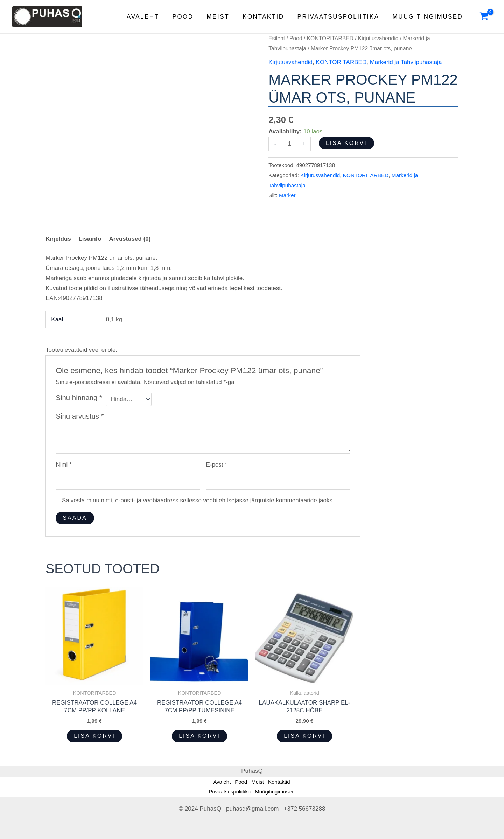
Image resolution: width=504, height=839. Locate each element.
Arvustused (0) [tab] (130, 239)
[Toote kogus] (290, 144)
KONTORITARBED (330, 38)
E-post (216, 465)
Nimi (64, 465)
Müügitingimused (429, 17)
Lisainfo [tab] (90, 239)
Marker (287, 195)
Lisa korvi (346, 143)
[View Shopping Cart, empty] (484, 17)
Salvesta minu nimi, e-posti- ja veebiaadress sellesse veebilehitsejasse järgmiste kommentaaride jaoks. (198, 500)
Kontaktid (267, 17)
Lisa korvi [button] (94, 736)
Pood (189, 17)
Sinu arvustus (80, 416)
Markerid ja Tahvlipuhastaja (406, 62)
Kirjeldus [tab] (58, 239)
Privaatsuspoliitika (341, 17)
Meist (223, 17)
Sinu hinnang (79, 398)
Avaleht (150, 17)
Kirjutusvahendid (378, 38)
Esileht (277, 38)
